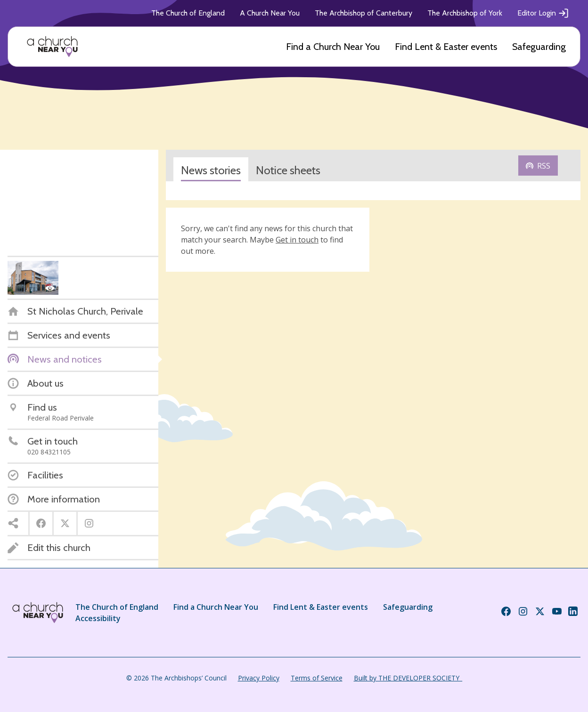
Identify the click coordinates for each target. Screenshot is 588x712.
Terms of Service (317, 678)
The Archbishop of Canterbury (363, 13)
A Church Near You (270, 13)
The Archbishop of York (465, 13)
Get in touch (297, 240)
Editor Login (543, 13)
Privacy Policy (259, 678)
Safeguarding (539, 47)
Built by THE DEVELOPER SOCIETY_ (408, 678)
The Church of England (188, 13)
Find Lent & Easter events (446, 47)
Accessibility (98, 618)
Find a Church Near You (333, 47)
